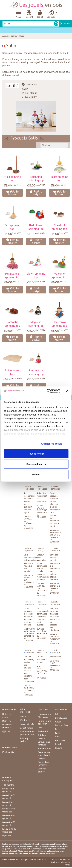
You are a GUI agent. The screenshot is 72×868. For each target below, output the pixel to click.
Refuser (36, 474)
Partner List (8, 752)
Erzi (57, 729)
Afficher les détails (52, 444)
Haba (58, 737)
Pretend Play (44, 732)
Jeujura (59, 748)
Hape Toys (60, 741)
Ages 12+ (7, 836)
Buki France (61, 718)
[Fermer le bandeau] (67, 391)
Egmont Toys (62, 725)
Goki (58, 733)
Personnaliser (36, 464)
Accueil (6, 36)
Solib (22, 36)
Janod (58, 744)
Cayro (58, 722)
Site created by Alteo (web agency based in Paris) (60, 862)
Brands (14, 36)
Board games (45, 749)
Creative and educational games (44, 755)
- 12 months (8, 785)
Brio (57, 714)
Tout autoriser (36, 454)
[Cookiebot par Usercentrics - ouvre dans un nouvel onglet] (47, 391)
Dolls (40, 728)
